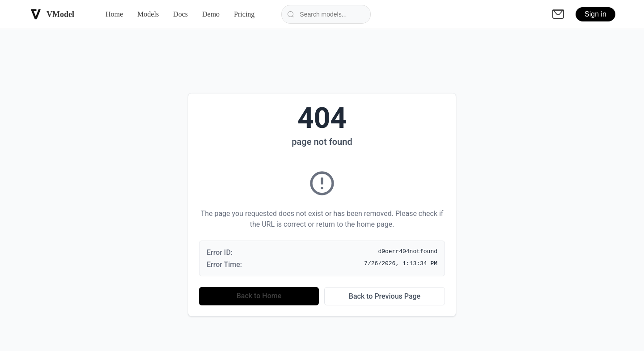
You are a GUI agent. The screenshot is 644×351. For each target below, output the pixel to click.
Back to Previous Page (385, 296)
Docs (180, 14)
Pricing (244, 14)
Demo (211, 14)
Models (148, 14)
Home (114, 14)
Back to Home (259, 296)
